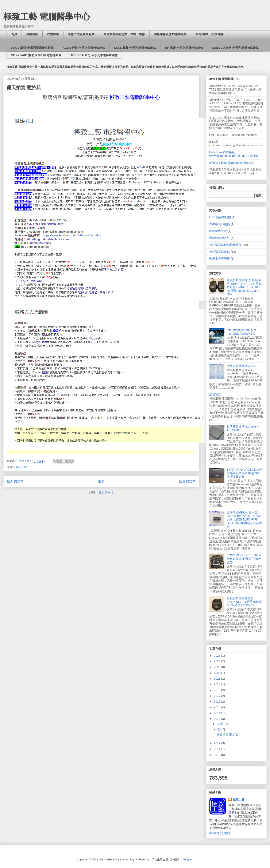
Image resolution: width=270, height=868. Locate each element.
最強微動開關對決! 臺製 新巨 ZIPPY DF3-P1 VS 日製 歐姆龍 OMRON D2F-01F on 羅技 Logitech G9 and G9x (244, 287)
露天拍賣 (21, 467)
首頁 (14, 34)
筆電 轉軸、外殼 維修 (210, 34)
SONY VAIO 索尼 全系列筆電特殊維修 (36, 55)
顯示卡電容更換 (220, 259)
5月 (220, 730)
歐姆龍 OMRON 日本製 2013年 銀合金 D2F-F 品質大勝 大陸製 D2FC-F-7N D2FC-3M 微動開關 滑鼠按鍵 (244, 520)
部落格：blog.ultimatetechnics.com (232, 163)
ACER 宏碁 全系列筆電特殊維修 (84, 48)
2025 (218, 656)
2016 (218, 702)
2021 (218, 679)
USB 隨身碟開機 (220, 217)
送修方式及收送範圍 (81, 34)
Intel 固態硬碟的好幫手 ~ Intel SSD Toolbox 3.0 (243, 332)
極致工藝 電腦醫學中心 (47, 17)
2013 (218, 719)
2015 (218, 707)
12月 (221, 724)
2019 (218, 684)
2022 (218, 673)
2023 (218, 667)
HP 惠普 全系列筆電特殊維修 (184, 48)
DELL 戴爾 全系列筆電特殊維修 (135, 48)
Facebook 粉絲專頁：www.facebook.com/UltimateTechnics (234, 154)
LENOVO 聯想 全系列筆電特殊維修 (236, 48)
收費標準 (53, 34)
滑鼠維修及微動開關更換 (170, 34)
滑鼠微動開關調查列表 (242, 366)
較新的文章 (15, 481)
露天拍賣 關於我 (24, 88)
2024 (218, 661)
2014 (218, 713)
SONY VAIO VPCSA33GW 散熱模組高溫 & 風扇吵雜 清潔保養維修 (244, 473)
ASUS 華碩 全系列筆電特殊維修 (32, 48)
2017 (218, 696)
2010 (218, 755)
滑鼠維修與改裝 (220, 238)
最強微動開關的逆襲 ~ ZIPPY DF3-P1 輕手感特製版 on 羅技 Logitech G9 (244, 602)
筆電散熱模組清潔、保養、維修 (124, 34)
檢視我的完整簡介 (221, 833)
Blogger (188, 859)
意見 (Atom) (106, 492)
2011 (218, 749)
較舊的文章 (187, 481)
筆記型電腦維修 (220, 252)
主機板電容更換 (220, 224)
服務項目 (32, 34)
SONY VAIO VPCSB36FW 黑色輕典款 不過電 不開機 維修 (244, 559)
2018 (218, 690)
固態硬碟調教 (218, 231)
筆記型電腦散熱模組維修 (225, 245)
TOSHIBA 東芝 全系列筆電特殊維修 (94, 55)
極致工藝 (239, 799)
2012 (218, 743)
